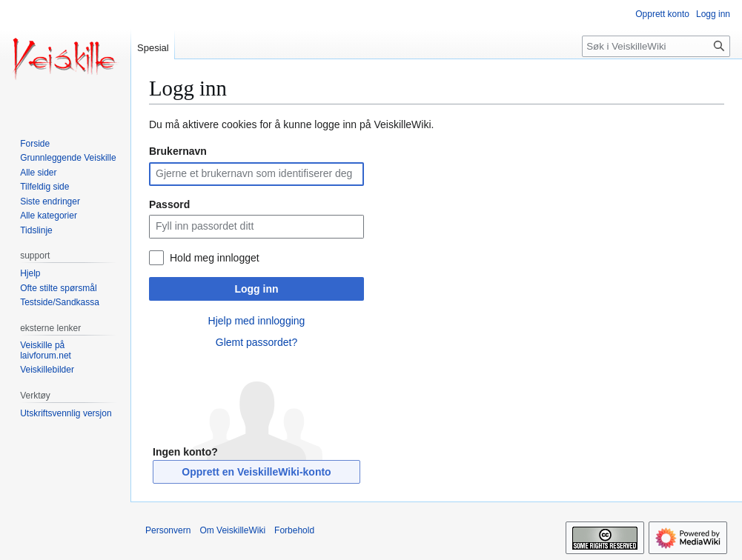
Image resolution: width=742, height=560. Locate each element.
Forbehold (294, 530)
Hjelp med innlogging (257, 321)
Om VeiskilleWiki (232, 530)
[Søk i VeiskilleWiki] (656, 46)
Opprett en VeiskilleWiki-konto (256, 472)
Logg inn (256, 289)
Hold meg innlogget (215, 258)
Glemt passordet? (257, 342)
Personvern (168, 530)
